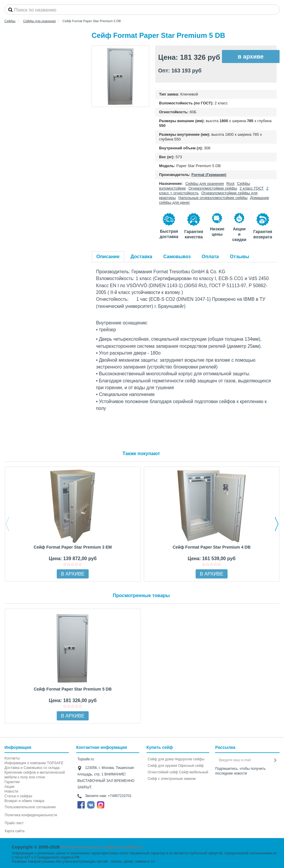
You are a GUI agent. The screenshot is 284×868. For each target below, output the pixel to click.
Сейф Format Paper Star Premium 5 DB (73, 689)
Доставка (142, 257)
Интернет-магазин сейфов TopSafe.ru (102, 847)
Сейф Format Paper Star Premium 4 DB (212, 547)
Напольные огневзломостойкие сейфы (213, 198)
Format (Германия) (209, 175)
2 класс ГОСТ (252, 188)
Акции (9, 787)
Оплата (210, 257)
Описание (108, 257)
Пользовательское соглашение (30, 807)
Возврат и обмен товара (24, 801)
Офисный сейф (191, 766)
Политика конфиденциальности (31, 815)
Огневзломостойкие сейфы (213, 188)
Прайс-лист (14, 823)
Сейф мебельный (194, 772)
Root (230, 184)
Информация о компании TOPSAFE (34, 763)
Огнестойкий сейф (163, 772)
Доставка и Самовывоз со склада (32, 768)
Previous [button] (7, 524)
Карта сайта (15, 831)
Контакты (12, 758)
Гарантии (12, 782)
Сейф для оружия (163, 766)
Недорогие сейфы (190, 759)
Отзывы (240, 257)
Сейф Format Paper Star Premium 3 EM (73, 547)
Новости (11, 791)
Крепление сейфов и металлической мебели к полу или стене (35, 775)
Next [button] (277, 524)
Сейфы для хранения (205, 184)
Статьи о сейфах (18, 796)
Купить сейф (160, 747)
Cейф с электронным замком (172, 779)
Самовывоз (177, 257)
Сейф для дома (161, 759)
